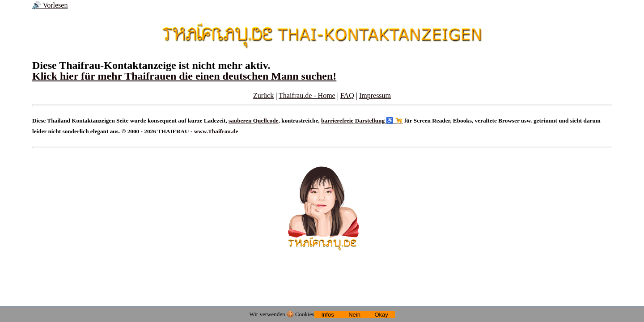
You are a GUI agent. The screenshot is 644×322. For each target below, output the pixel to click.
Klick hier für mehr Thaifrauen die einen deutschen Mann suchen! (184, 76)
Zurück (263, 95)
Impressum (375, 95)
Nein (354, 315)
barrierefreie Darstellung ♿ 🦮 (362, 121)
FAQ (347, 95)
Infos (327, 315)
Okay (381, 315)
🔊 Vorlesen (50, 5)
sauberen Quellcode (253, 121)
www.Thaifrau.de (216, 131)
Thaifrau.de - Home (307, 95)
